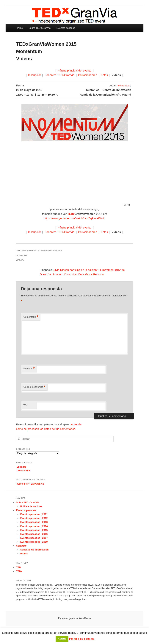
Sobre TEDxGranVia (40, 28)
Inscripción (35, 75)
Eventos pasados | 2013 (34, 522)
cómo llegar (124, 86)
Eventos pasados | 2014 (34, 526)
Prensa (24, 554)
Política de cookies (31, 506)
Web (26, 405)
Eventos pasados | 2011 (34, 514)
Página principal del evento (74, 70)
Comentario (31, 317)
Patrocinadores (88, 75)
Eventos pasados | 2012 (34, 518)
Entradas (22, 467)
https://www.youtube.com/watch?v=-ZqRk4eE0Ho (75, 218)
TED (18, 567)
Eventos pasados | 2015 (34, 530)
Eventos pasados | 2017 (34, 538)
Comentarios (24, 471)
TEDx (19, 571)
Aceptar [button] (62, 639)
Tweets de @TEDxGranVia (30, 484)
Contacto (21, 546)
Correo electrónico (35, 387)
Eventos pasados (66, 28)
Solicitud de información (34, 550)
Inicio (20, 28)
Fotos (104, 75)
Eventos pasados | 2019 (34, 542)
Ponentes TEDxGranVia (59, 75)
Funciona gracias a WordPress (74, 618)
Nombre (29, 369)
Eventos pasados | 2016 (34, 534)
